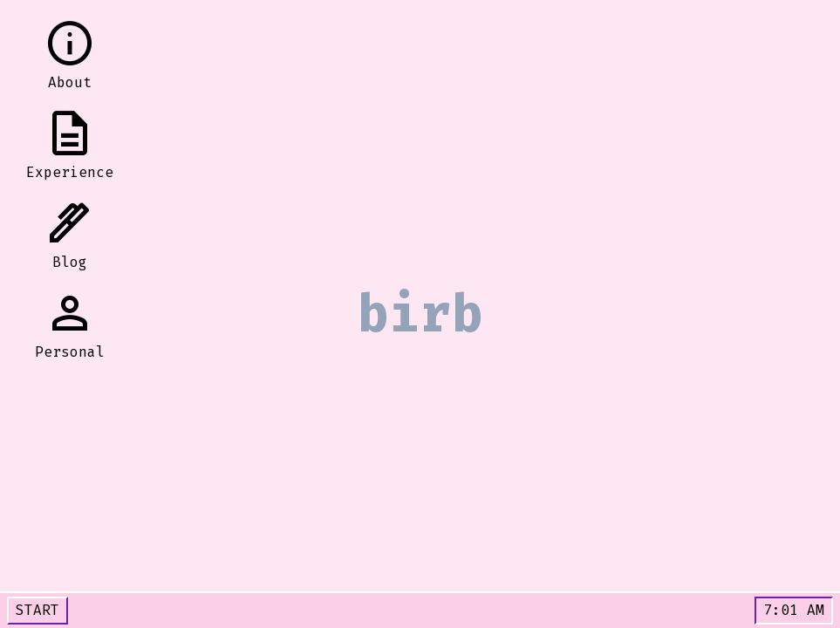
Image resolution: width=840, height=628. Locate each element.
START (38, 610)
